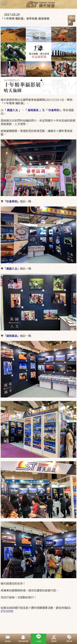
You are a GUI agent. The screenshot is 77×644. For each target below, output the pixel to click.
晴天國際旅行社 (38, 5)
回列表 (72, 20)
